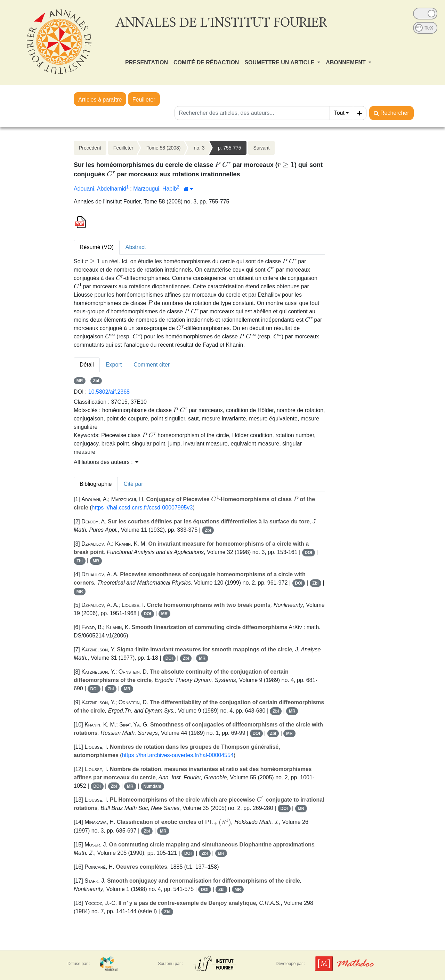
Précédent (90, 148)
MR (80, 381)
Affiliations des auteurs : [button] (106, 462)
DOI (308, 553)
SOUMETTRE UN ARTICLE (280, 62)
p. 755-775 (230, 148)
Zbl (96, 381)
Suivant (262, 148)
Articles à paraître (100, 100)
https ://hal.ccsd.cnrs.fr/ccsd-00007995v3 (142, 508)
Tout (339, 113)
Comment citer (152, 365)
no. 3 (199, 148)
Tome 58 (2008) (163, 148)
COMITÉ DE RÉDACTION (206, 62)
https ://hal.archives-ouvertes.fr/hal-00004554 (178, 755)
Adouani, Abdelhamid (100, 189)
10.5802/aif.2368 (109, 392)
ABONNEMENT (346, 62)
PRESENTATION (147, 62)
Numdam (152, 786)
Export (114, 365)
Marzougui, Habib (155, 189)
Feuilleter (144, 100)
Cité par (133, 484)
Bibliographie (96, 484)
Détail (87, 365)
